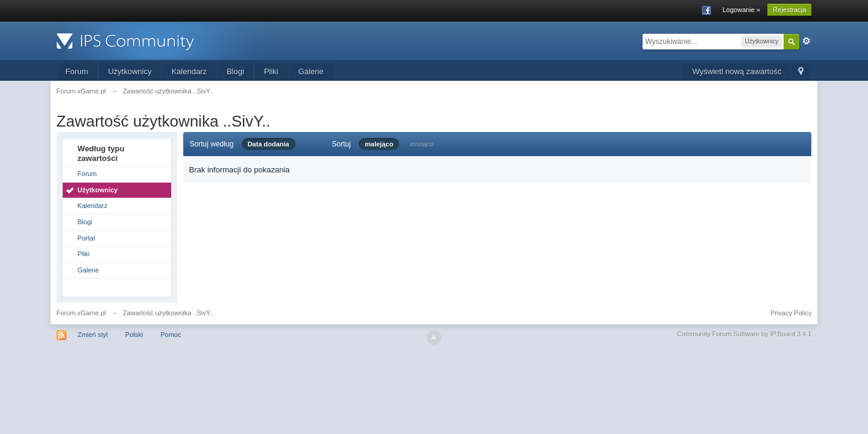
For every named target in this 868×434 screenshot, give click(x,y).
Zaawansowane (807, 41)
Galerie (311, 71)
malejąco (379, 144)
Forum (77, 71)
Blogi (235, 71)
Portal (86, 238)
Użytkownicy (130, 71)
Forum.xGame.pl (81, 313)
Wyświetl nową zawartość (737, 71)
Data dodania (269, 144)
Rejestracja (789, 10)
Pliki (271, 71)
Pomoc (171, 335)
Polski (134, 335)
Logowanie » (741, 10)
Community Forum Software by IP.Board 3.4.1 (744, 334)
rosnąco (422, 144)
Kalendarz (189, 71)
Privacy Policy (791, 313)
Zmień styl (93, 335)
